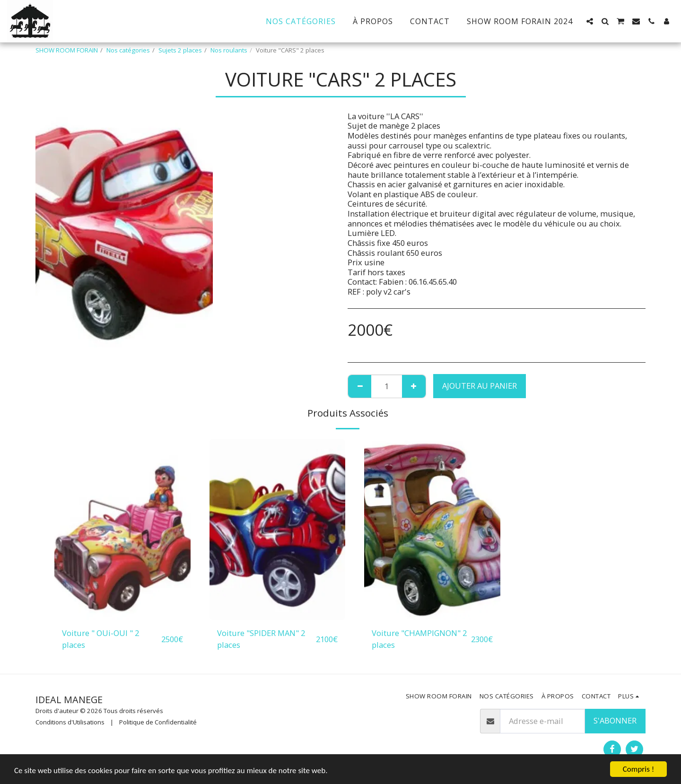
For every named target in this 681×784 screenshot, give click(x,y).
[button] (590, 21)
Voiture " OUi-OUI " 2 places (100, 639)
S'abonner (615, 720)
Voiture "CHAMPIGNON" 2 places (419, 639)
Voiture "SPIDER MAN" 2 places (261, 639)
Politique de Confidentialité (158, 722)
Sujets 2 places (180, 50)
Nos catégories (128, 50)
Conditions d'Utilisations (70, 722)
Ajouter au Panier (480, 386)
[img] (122, 529)
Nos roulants (229, 50)
